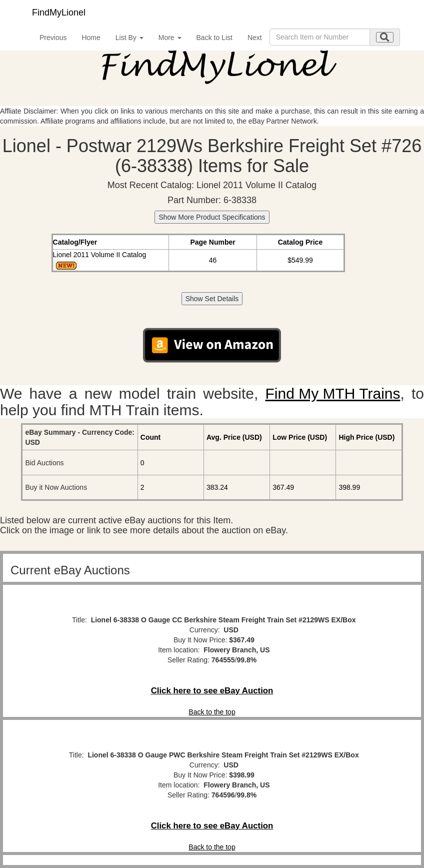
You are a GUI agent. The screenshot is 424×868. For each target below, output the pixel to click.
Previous (53, 38)
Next (255, 38)
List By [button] (129, 38)
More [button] (170, 38)
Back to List (214, 38)
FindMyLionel (59, 13)
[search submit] (385, 37)
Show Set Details (212, 299)
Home (91, 38)
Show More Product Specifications (212, 217)
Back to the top (212, 712)
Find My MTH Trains (332, 393)
